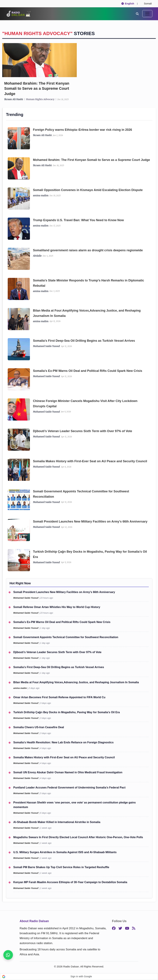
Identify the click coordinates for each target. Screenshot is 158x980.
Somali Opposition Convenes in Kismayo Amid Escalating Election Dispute (88, 190)
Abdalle (37, 256)
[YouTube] (127, 928)
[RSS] (134, 928)
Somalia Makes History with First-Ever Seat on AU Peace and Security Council (90, 461)
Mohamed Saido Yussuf (46, 346)
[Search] (137, 14)
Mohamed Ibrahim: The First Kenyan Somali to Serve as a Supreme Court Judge (37, 89)
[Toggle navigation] (147, 14)
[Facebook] (114, 928)
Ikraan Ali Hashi (14, 99)
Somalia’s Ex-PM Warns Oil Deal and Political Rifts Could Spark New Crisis (88, 371)
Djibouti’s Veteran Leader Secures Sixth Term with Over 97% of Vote (83, 431)
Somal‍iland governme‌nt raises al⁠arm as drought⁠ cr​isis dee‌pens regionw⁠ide (88, 250)
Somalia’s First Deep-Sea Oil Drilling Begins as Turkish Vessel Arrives (84, 341)
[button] (79, 977)
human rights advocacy (40, 99)
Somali (146, 3)
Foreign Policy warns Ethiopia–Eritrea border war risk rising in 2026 (83, 130)
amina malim (41, 195)
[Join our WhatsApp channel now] (8, 955)
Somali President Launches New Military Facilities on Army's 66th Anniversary (90, 521)
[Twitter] (120, 928)
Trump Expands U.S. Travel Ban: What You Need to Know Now (78, 220)
